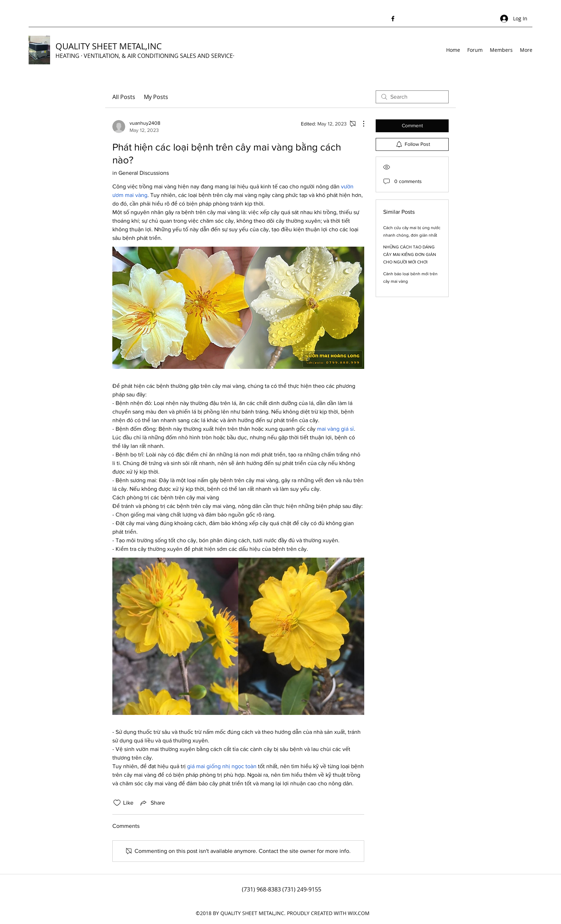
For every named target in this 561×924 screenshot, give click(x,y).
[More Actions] (360, 124)
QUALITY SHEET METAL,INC (109, 46)
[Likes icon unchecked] (117, 803)
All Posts (124, 97)
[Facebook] (393, 19)
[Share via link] (152, 803)
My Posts (156, 97)
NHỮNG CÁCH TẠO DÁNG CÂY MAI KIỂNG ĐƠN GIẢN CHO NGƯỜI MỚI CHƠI (410, 255)
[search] (412, 97)
